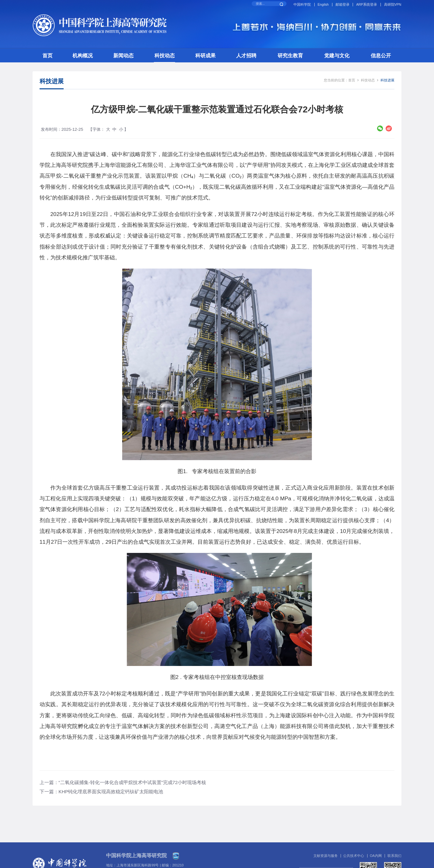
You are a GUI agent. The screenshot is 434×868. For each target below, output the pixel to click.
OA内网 (376, 856)
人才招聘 (246, 55)
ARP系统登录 (367, 4)
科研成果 (205, 55)
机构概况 (83, 55)
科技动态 (165, 55)
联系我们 (394, 856)
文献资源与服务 (326, 856)
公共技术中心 (354, 856)
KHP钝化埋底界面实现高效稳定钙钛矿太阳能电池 (111, 792)
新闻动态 (123, 55)
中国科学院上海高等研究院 (136, 855)
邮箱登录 (343, 4)
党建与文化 (337, 55)
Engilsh (323, 4)
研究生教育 (290, 55)
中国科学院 (302, 4)
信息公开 (381, 55)
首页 (47, 55)
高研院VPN (393, 4)
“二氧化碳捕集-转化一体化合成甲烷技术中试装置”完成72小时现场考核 (132, 782)
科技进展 (387, 80)
